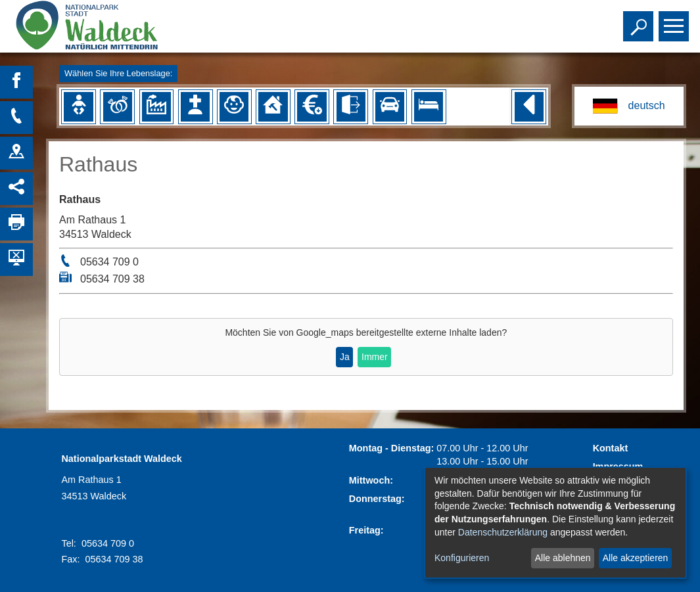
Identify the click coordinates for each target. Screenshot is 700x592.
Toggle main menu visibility (675, 20)
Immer (375, 357)
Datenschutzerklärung (503, 532)
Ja (345, 357)
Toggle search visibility (640, 20)
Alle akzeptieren (636, 558)
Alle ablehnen (563, 558)
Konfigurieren (462, 558)
